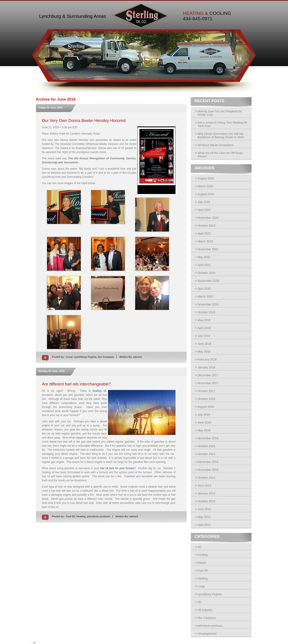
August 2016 (206, 407)
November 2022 (208, 249)
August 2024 (206, 194)
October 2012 (206, 501)
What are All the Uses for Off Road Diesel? (220, 155)
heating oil (99, 391)
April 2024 (204, 210)
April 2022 (204, 265)
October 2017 (206, 391)
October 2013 (206, 478)
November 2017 (208, 383)
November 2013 (208, 470)
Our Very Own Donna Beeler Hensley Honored (84, 121)
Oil (199, 602)
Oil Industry (205, 610)
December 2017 (208, 375)
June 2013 (204, 485)
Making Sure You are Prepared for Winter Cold (220, 113)
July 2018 (204, 336)
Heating (81, 516)
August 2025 (206, 178)
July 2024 (204, 202)
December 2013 (208, 462)
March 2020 (205, 296)
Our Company (106, 357)
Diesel (202, 563)
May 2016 (204, 430)
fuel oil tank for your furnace (117, 468)
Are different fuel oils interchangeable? (76, 384)
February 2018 (207, 359)
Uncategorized (207, 634)
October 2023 (206, 226)
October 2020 (206, 273)
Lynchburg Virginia (85, 357)
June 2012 (204, 509)
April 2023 (204, 233)
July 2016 (204, 415)
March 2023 (205, 241)
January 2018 (206, 367)
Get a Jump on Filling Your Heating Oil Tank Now (222, 124)
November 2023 (208, 218)
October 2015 (206, 446)
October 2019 (206, 312)
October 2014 (206, 454)
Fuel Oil (70, 516)
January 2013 (206, 493)
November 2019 (208, 304)
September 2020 (208, 281)
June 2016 (204, 422)
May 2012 (204, 517)
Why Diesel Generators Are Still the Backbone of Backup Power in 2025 (221, 135)
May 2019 (204, 320)
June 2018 (204, 344)
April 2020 (204, 289)
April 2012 (204, 525)
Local (69, 357)
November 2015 (208, 438)
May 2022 (204, 257)
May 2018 (204, 352)
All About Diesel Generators (216, 145)
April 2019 (204, 328)
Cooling (202, 555)
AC (200, 547)
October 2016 (206, 399)
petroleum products (98, 516)
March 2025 (205, 186)
